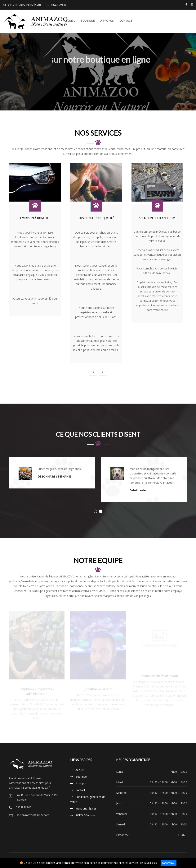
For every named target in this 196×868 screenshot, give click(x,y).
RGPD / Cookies (83, 815)
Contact (126, 21)
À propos (107, 21)
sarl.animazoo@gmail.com (22, 5)
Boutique (88, 21)
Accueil (77, 770)
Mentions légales (83, 808)
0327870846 (56, 5)
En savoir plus (148, 863)
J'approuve (168, 863)
